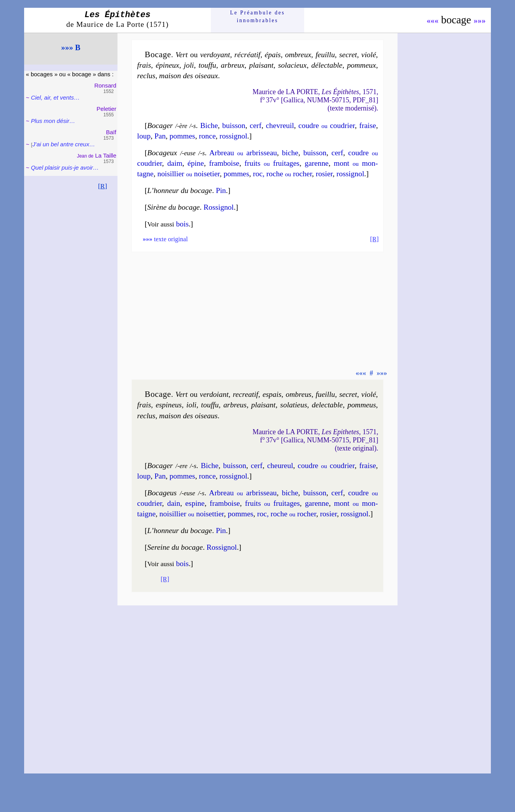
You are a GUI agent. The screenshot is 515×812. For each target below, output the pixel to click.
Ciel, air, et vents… (55, 97)
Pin (221, 190)
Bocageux (162, 153)
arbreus (235, 405)
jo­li (189, 65)
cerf (256, 125)
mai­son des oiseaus (188, 416)
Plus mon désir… (53, 121)
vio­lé (369, 55)
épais (273, 55)
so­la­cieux (292, 65)
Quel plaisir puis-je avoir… (65, 167)
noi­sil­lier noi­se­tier (188, 174)
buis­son (234, 125)
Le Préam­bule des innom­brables (258, 17)
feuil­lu (325, 55)
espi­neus (169, 405)
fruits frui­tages (272, 163)
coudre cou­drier (327, 125)
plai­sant (261, 65)
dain (174, 503)
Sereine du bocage (175, 547)
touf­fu (207, 65)
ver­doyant (215, 55)
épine (196, 163)
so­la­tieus (293, 405)
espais (272, 394)
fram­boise (224, 163)
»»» (480, 21)
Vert (181, 55)
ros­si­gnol (233, 136)
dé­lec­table (327, 65)
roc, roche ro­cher (282, 174)
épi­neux (167, 65)
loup (144, 136)
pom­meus (362, 405)
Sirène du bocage (174, 207)
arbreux (233, 65)
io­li (191, 405)
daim (175, 163)
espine (195, 503)
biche (290, 153)
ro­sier (324, 174)
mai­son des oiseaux (188, 76)
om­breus (298, 394)
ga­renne (317, 163)
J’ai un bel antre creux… (64, 144)
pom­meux (362, 65)
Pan (160, 136)
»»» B (71, 47)
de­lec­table (327, 405)
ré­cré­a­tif (248, 55)
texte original (165, 239)
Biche (209, 125)
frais (144, 65)
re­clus (146, 76)
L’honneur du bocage (180, 190)
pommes (182, 136)
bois (182, 224)
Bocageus (162, 493)
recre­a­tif (246, 394)
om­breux (298, 55)
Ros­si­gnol (219, 207)
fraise (367, 125)
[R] (103, 186)
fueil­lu (326, 394)
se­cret (348, 55)
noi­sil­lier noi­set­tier (192, 514)
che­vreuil (280, 125)
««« (433, 21)
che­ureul (280, 466)
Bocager (160, 125)
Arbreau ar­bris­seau (243, 153)
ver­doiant (214, 394)
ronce (207, 136)
